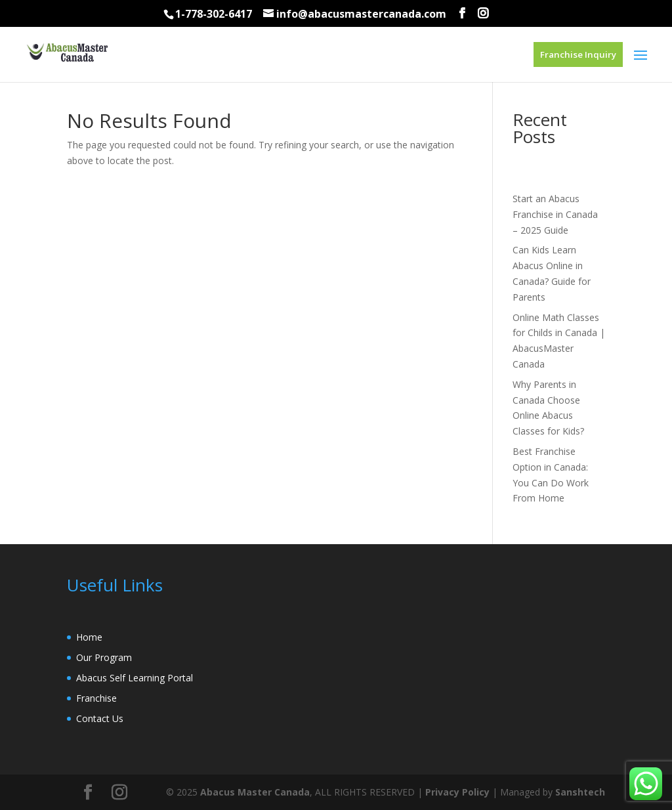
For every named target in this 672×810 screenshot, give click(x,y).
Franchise (96, 698)
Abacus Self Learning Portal (135, 678)
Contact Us (100, 718)
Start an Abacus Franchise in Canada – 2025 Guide (555, 214)
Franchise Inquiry (578, 54)
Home (89, 637)
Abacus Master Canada (255, 792)
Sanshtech (580, 792)
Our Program (104, 657)
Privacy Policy (457, 792)
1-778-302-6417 (214, 14)
